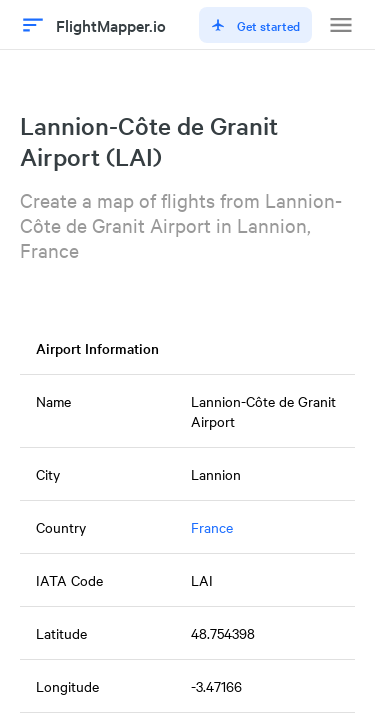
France (212, 527)
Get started (255, 25)
